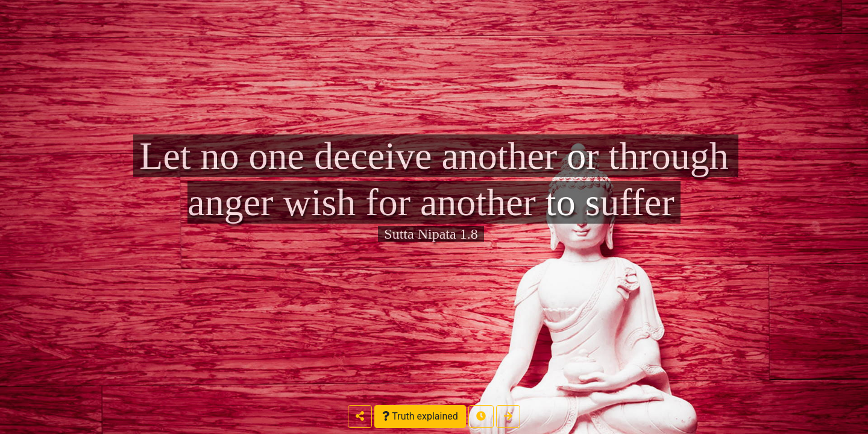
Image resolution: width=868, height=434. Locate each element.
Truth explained (420, 416)
